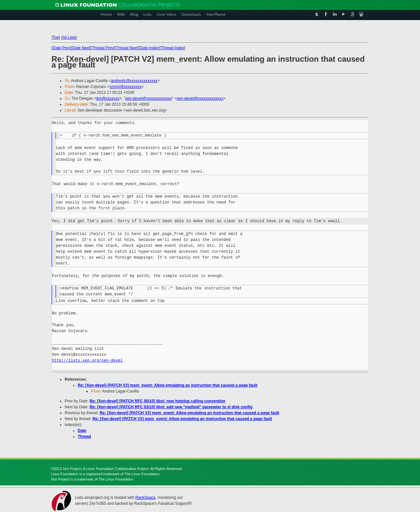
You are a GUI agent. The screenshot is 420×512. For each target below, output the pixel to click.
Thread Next (127, 48)
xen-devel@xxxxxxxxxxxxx (149, 98)
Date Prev (61, 48)
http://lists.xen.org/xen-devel (87, 361)
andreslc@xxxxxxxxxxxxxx (134, 81)
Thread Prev (103, 48)
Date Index (149, 48)
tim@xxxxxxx (108, 98)
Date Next (81, 48)
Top (56, 37)
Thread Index (173, 48)
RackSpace (145, 498)
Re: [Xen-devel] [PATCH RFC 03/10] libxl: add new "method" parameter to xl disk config (171, 407)
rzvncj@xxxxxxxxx (126, 87)
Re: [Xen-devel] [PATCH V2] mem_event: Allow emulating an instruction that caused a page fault (168, 385)
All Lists (69, 37)
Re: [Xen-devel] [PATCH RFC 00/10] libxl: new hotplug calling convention (157, 401)
